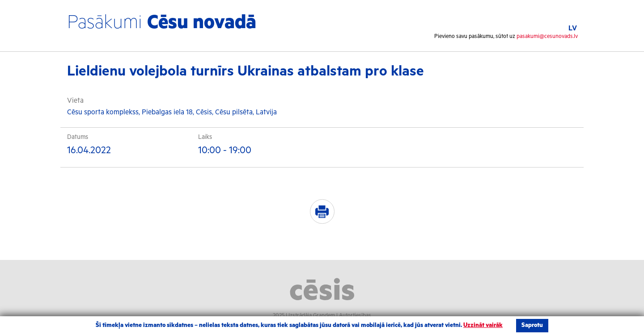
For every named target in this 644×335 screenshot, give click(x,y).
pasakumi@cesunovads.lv (547, 36)
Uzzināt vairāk (483, 325)
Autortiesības (355, 316)
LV (573, 28)
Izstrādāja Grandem (312, 316)
